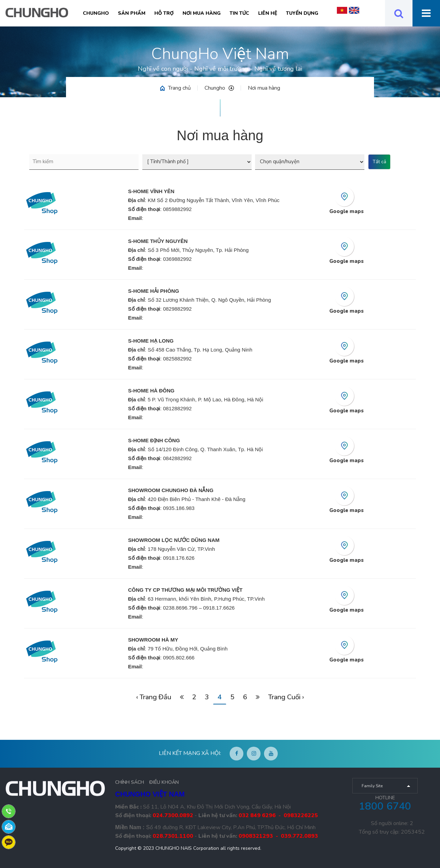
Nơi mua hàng (202, 13)
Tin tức (239, 13)
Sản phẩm (132, 13)
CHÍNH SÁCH (130, 782)
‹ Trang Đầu (154, 697)
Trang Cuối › (286, 697)
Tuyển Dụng (302, 13)
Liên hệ (268, 13)
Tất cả (379, 162)
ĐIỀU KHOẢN (164, 782)
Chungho (96, 13)
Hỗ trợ (164, 13)
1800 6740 (385, 806)
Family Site (372, 786)
